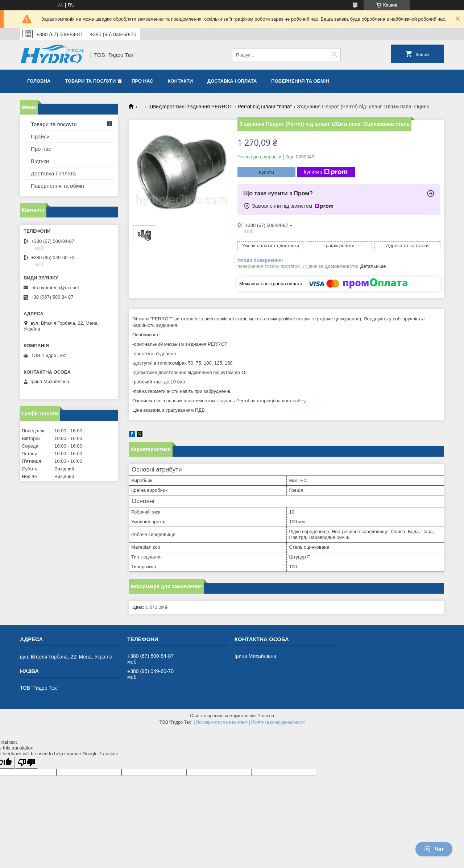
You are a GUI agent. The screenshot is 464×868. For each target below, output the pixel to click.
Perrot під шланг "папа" (265, 107)
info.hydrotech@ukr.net (55, 288)
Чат (434, 849)
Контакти (181, 81)
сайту (299, 401)
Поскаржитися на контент (222, 722)
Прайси (40, 136)
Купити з (326, 172)
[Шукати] (334, 55)
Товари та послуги (90, 81)
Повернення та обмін (300, 81)
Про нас (142, 81)
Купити (266, 172)
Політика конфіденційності (278, 722)
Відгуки (40, 161)
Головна (39, 81)
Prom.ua (266, 716)
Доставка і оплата (232, 81)
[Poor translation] (26, 763)
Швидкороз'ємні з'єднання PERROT (191, 107)
